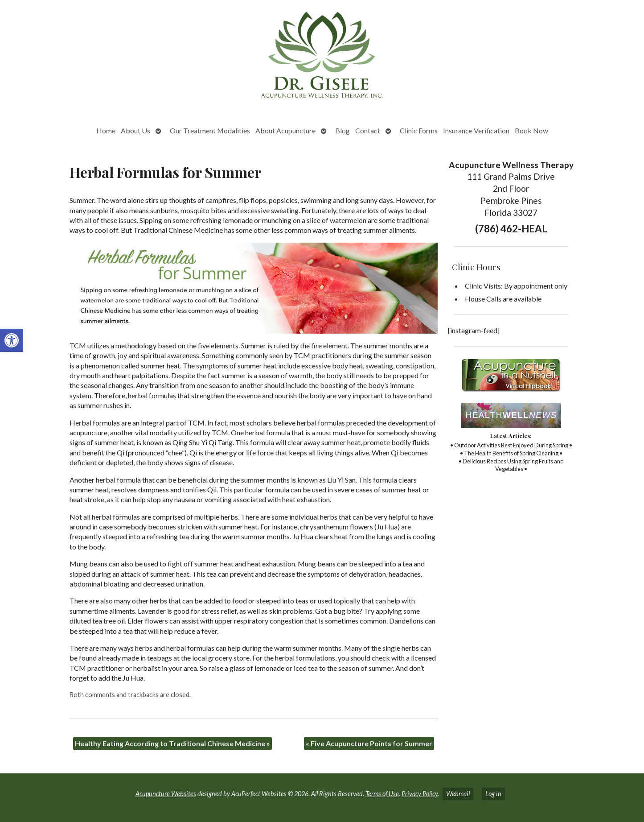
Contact (368, 130)
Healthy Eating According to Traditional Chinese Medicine (172, 743)
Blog (343, 130)
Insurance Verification (476, 130)
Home (106, 130)
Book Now (531, 130)
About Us (135, 130)
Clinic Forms (419, 130)
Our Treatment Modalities (210, 130)
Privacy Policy (420, 794)
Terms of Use (382, 794)
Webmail (458, 794)
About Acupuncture (285, 130)
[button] (12, 340)
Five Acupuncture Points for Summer (369, 743)
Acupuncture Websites (166, 794)
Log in (493, 794)
